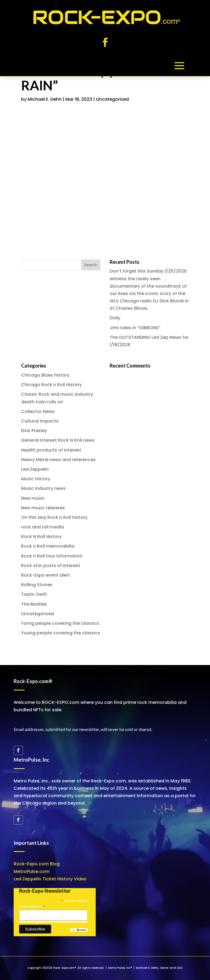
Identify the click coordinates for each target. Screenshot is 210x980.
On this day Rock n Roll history (54, 517)
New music (33, 498)
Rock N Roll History (41, 537)
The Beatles (34, 604)
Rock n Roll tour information (52, 556)
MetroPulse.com (32, 871)
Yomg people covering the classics (60, 623)
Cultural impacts (40, 421)
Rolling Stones (37, 585)
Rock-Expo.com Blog (37, 864)
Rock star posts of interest (51, 566)
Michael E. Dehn (45, 99)
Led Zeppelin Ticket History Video (50, 879)
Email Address (32, 907)
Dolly (115, 318)
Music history (36, 479)
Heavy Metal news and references (58, 460)
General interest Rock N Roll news (58, 440)
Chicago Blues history (45, 375)
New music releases (43, 508)
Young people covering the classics (61, 633)
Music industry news (43, 488)
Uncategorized (112, 99)
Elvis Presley (34, 431)
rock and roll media (43, 527)
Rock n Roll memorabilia (48, 546)
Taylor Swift (34, 594)
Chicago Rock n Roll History (51, 385)
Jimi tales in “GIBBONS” (135, 328)
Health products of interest (51, 450)
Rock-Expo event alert (46, 575)
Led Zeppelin (35, 469)
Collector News (38, 411)
